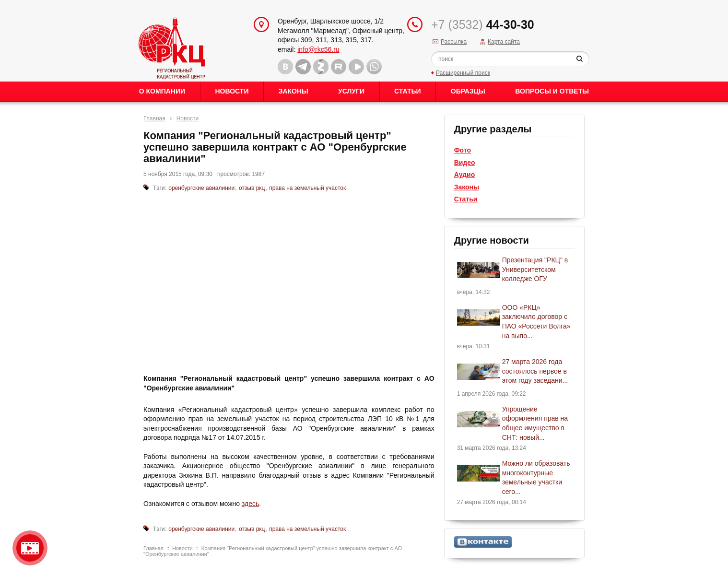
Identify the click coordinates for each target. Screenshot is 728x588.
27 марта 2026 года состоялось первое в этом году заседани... (535, 371)
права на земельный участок (307, 188)
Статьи (408, 91)
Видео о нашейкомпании (30, 548)
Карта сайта (504, 42)
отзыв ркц (252, 188)
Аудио (465, 175)
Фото (463, 150)
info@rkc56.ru (318, 49)
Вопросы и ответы (552, 91)
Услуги (351, 91)
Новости (232, 91)
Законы (294, 91)
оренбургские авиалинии (201, 188)
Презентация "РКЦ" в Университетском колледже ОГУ (535, 269)
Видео (465, 163)
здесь (250, 504)
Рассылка (454, 42)
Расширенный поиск (463, 73)
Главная (154, 118)
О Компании (162, 91)
